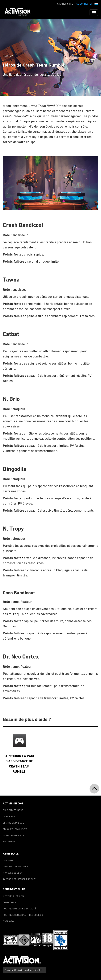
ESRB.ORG (8, 921)
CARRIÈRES (9, 817)
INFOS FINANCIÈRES (13, 836)
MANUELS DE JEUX (13, 873)
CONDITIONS (9, 903)
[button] (96, 4)
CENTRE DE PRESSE (13, 823)
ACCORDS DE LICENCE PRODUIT (19, 879)
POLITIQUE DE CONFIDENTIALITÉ (19, 909)
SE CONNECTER (84, 4)
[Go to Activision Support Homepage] (20, 13)
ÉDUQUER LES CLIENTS (15, 829)
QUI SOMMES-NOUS (13, 810)
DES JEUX (8, 861)
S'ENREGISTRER (66, 4)
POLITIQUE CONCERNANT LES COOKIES (23, 915)
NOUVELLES (9, 842)
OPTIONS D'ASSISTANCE (15, 867)
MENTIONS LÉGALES (13, 896)
